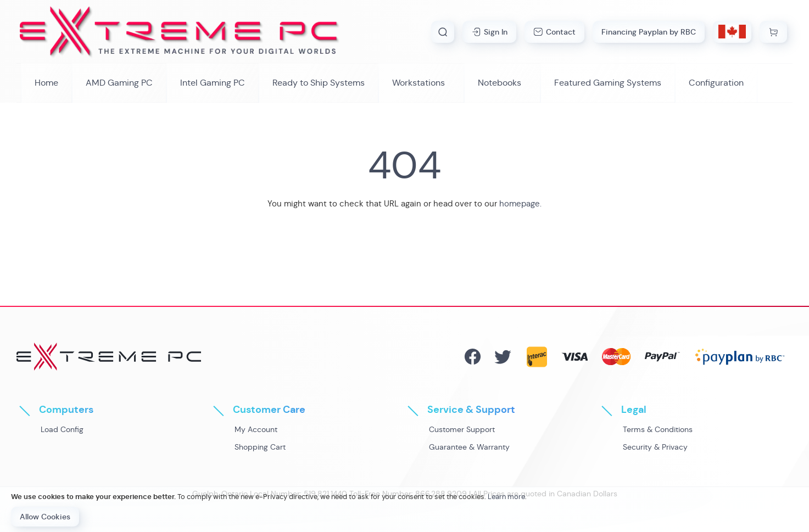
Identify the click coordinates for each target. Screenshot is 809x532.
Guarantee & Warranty (469, 447)
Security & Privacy (655, 447)
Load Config (62, 429)
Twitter (503, 357)
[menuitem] (119, 83)
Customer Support (462, 429)
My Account (256, 429)
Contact (561, 32)
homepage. (520, 203)
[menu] (404, 83)
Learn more (506, 497)
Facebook (473, 357)
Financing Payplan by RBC (649, 32)
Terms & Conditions (658, 429)
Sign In (496, 32)
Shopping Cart (260, 447)
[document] (404, 509)
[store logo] (179, 32)
